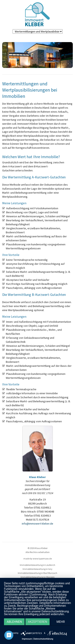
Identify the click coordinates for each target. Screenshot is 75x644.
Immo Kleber (37, 14)
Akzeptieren (37, 622)
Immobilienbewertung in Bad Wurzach (37, 573)
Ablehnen (14, 622)
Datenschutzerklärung (43, 639)
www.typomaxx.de (42, 559)
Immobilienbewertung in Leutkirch (37, 565)
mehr (61, 622)
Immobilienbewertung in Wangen (38, 577)
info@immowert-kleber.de (37, 524)
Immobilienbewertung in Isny (37, 569)
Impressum (27, 639)
